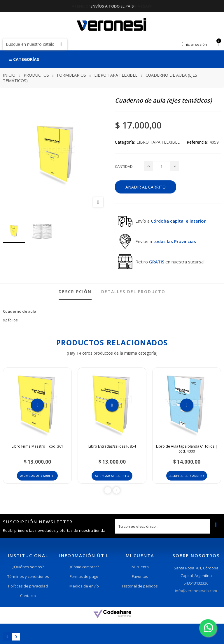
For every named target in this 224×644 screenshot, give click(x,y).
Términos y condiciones (28, 576)
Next (117, 490)
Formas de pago (84, 576)
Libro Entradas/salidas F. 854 (112, 446)
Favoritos (140, 576)
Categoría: (125, 142)
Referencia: (197, 142)
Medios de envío (84, 586)
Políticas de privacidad (28, 586)
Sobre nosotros (196, 555)
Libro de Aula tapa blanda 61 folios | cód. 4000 (187, 449)
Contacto (28, 596)
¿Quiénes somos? (28, 567)
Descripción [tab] (75, 292)
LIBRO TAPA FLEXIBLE (158, 142)
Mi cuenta (140, 567)
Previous (108, 490)
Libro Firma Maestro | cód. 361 (37, 446)
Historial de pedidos (140, 586)
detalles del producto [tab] (133, 292)
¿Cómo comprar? (84, 567)
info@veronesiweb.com (196, 591)
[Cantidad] (162, 166)
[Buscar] (35, 44)
